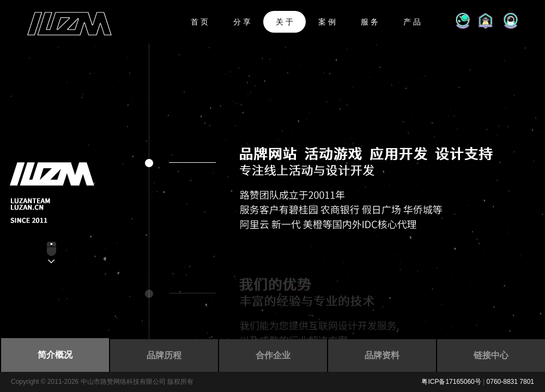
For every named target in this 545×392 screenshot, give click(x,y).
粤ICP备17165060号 (451, 382)
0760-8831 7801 (510, 382)
